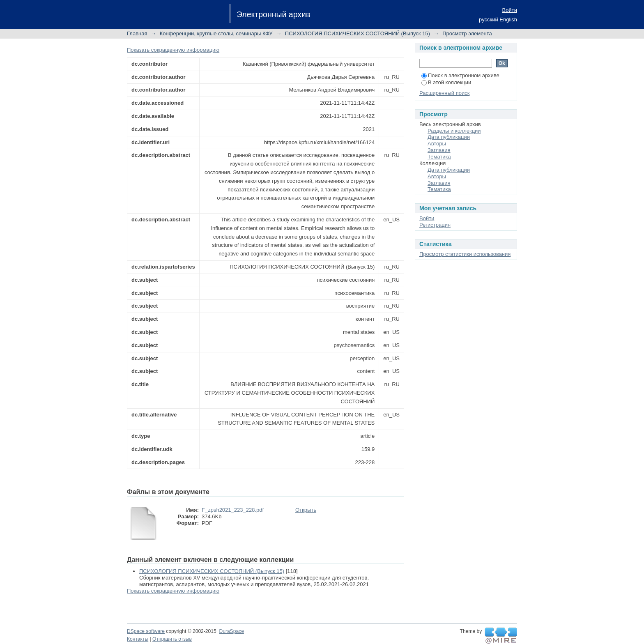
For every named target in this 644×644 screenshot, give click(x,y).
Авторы (437, 144)
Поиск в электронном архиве (460, 75)
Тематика (439, 157)
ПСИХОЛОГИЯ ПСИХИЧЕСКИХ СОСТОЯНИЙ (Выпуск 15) (358, 33)
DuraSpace (231, 631)
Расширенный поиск (444, 93)
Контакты (138, 639)
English (508, 20)
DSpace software (146, 631)
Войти (510, 10)
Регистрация (435, 225)
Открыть (306, 510)
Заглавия (439, 150)
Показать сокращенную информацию (173, 50)
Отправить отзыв (172, 639)
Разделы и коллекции (454, 131)
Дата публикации (449, 137)
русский (489, 20)
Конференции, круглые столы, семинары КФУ (216, 33)
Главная (137, 33)
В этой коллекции (446, 82)
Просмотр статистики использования (465, 254)
